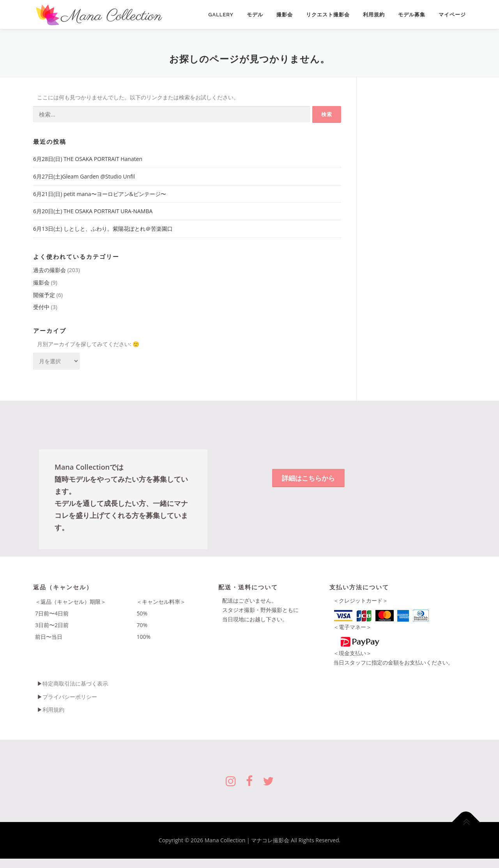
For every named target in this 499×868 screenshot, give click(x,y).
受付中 (41, 307)
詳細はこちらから (308, 478)
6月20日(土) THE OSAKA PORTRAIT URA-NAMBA (93, 211)
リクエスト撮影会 (328, 15)
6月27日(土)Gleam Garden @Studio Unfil (84, 176)
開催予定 (44, 295)
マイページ (452, 15)
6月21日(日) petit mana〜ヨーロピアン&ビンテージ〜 (100, 194)
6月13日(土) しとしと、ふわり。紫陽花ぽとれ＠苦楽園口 (103, 229)
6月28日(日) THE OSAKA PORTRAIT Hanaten (88, 159)
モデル (255, 15)
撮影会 (285, 15)
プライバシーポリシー (70, 697)
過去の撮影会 (50, 270)
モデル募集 (412, 15)
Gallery (221, 15)
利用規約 (374, 15)
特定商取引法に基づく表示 (75, 683)
